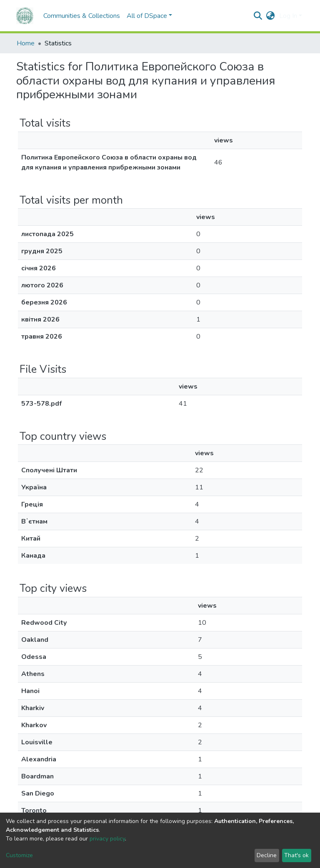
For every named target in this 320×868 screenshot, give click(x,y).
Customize (19, 855)
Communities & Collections (82, 16)
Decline (267, 855)
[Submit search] (258, 16)
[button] (271, 16)
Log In (288, 16)
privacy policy (107, 839)
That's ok (296, 855)
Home (26, 43)
